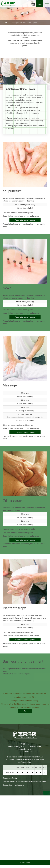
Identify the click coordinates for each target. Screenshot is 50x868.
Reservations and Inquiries (25, 220)
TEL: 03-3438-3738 (25, 752)
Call (25, 711)
